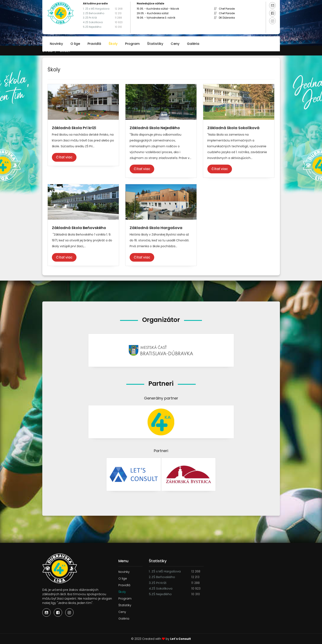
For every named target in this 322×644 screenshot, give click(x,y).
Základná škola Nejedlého (155, 128)
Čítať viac (64, 157)
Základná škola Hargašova (156, 228)
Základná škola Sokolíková (233, 128)
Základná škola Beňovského (79, 228)
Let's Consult (181, 639)
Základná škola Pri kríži (74, 128)
